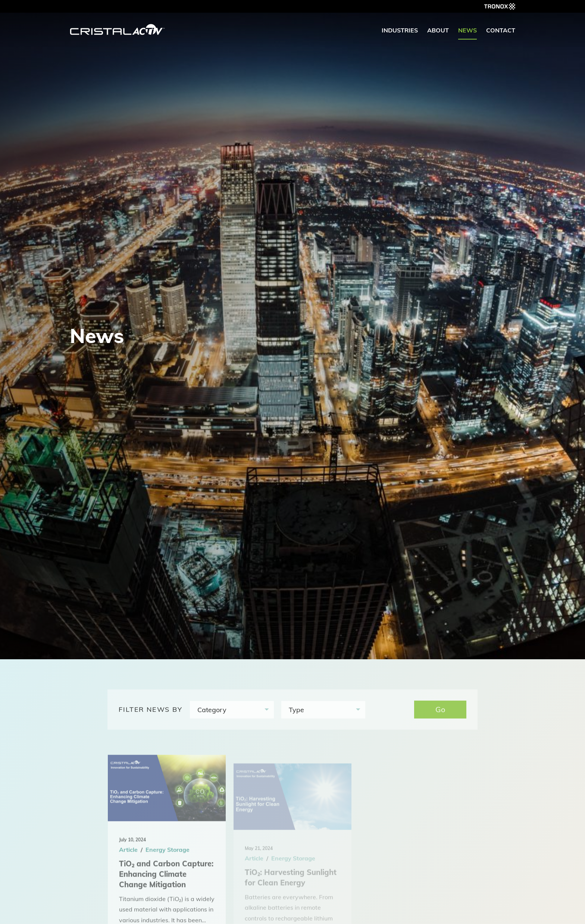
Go (440, 713)
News (467, 30)
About (438, 30)
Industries (400, 30)
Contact (501, 30)
